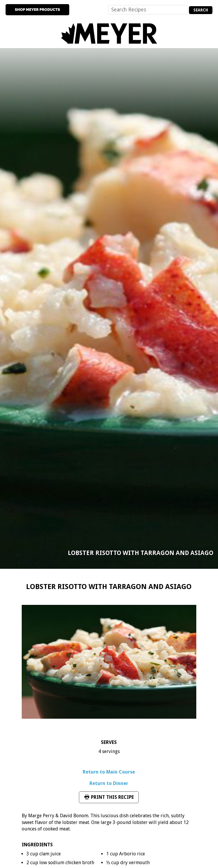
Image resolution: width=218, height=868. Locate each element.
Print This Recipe (109, 797)
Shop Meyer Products (38, 10)
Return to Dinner (109, 783)
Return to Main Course (109, 772)
